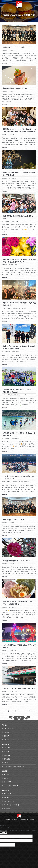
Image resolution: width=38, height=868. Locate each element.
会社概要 (6, 732)
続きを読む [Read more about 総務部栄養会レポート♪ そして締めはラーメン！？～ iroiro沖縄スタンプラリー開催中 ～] (5, 148)
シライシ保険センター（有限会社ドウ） (15, 766)
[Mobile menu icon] (35, 4)
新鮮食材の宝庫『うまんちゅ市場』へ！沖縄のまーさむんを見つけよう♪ (19, 261)
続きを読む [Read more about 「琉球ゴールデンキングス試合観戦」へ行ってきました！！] (5, 495)
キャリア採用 (8, 782)
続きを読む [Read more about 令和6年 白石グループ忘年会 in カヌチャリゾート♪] (5, 663)
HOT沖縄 (6, 797)
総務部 (6, 763)
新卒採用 (6, 778)
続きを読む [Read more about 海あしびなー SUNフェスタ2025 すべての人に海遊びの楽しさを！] (5, 365)
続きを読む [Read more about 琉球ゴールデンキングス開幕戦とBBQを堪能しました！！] (5, 321)
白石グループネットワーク (11, 740)
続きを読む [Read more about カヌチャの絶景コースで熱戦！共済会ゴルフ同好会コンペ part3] (5, 408)
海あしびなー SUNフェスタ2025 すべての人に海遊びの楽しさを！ (19, 347)
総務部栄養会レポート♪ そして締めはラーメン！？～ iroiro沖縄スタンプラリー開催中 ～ (19, 130)
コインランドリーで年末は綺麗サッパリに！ (19, 688)
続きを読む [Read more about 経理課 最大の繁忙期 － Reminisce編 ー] (5, 577)
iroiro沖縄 (7, 809)
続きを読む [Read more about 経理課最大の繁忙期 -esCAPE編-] (5, 104)
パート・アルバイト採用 (11, 786)
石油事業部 (7, 748)
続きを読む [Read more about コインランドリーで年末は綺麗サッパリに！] (5, 704)
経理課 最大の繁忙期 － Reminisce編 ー (18, 561)
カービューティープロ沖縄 (11, 805)
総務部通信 (5, 50)
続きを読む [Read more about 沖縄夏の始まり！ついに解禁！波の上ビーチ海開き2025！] (5, 451)
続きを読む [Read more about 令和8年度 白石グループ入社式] (5, 63)
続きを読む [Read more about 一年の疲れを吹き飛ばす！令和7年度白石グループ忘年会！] (5, 191)
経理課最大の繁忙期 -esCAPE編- (15, 88)
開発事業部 (7, 755)
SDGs (3, 221)
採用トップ (7, 774)
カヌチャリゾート (9, 794)
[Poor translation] (5, 833)
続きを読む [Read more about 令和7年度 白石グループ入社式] (5, 536)
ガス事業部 (7, 751)
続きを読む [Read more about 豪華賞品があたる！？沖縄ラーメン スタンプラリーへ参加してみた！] (5, 620)
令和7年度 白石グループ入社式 (14, 520)
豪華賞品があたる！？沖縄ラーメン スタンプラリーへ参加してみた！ (19, 603)
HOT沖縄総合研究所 (10, 801)
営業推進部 (7, 759)
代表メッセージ (8, 728)
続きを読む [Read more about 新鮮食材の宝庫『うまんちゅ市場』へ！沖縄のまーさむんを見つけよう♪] (5, 278)
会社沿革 (6, 736)
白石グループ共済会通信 (8, 308)
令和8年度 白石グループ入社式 (14, 47)
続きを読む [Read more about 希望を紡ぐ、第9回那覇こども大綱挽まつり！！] (5, 234)
